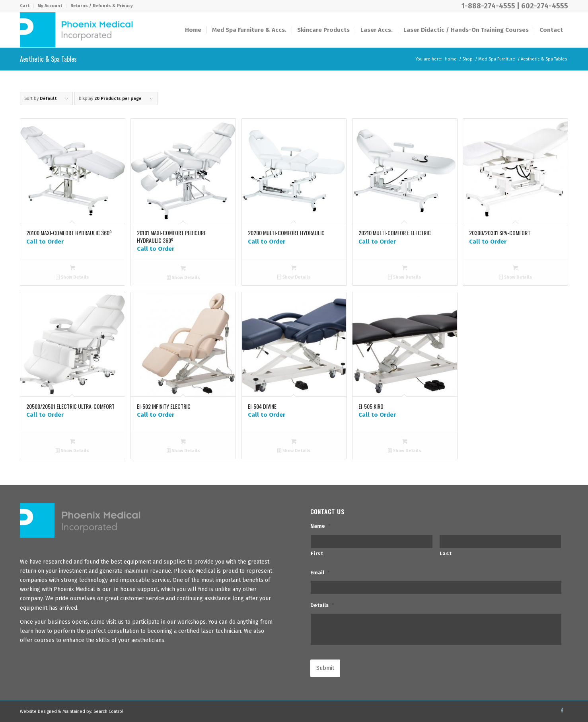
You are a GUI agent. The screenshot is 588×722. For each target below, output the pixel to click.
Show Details (72, 277)
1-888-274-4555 (488, 6)
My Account (50, 6)
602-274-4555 (545, 6)
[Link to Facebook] (562, 711)
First (317, 553)
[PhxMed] (76, 30)
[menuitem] (27, 6)
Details (322, 605)
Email (320, 573)
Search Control (108, 711)
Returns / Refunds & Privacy (102, 6)
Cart (25, 6)
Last (446, 553)
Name (320, 526)
